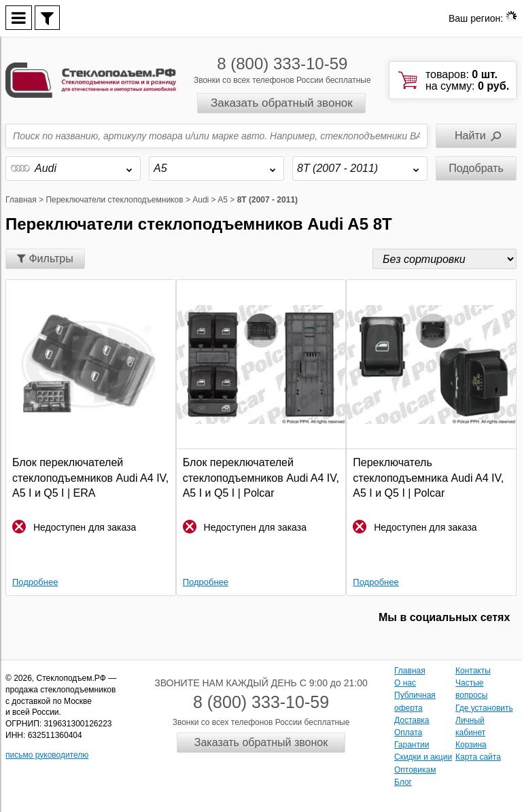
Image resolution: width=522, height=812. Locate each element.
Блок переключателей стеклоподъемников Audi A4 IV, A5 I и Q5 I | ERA (90, 478)
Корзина (471, 745)
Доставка (412, 720)
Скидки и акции (423, 757)
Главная (410, 671)
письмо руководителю (47, 755)
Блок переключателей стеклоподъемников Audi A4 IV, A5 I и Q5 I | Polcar (261, 478)
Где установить (484, 708)
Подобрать (476, 168)
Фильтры (45, 259)
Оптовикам (415, 770)
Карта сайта (478, 757)
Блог (403, 782)
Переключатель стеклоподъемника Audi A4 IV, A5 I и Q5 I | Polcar (428, 478)
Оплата (408, 732)
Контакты (473, 671)
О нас (405, 683)
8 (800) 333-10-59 (282, 64)
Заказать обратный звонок (282, 103)
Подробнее (35, 582)
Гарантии (412, 745)
